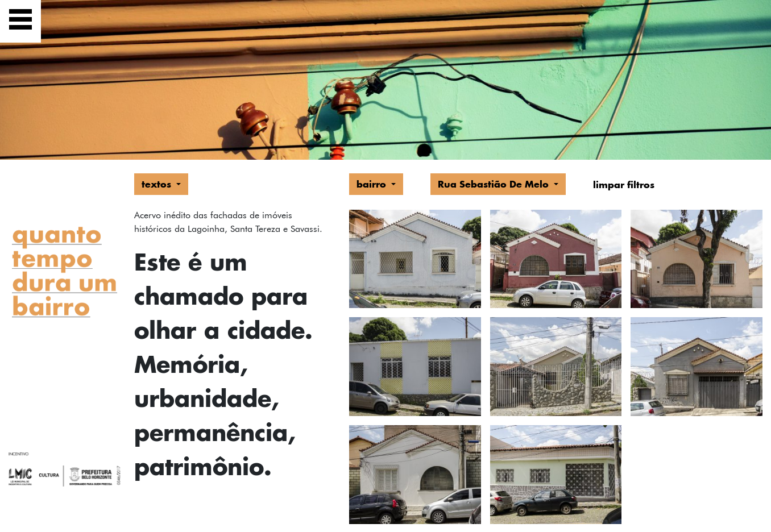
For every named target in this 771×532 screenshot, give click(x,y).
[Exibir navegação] (20, 21)
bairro (373, 184)
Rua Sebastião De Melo (495, 184)
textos (158, 184)
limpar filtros (624, 184)
